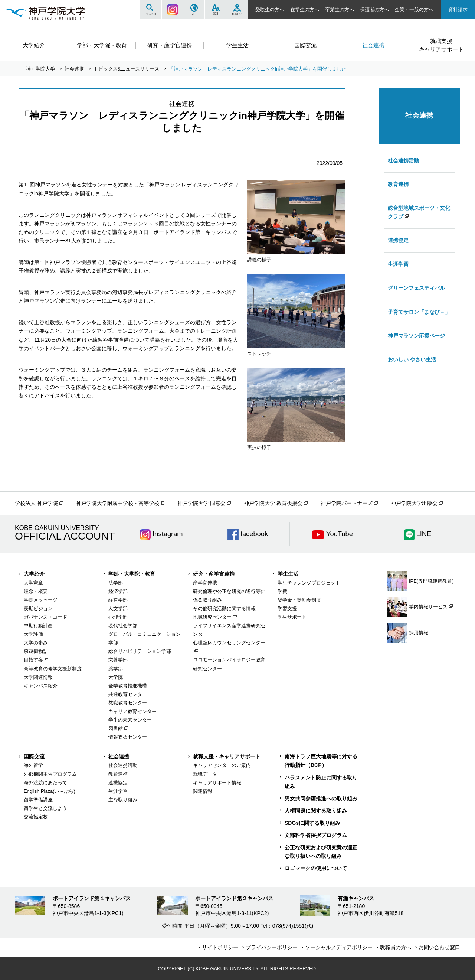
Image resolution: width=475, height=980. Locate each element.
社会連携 (74, 69)
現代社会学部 (123, 626)
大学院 (116, 677)
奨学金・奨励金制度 (299, 600)
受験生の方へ (270, 9)
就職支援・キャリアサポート (227, 756)
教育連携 (398, 184)
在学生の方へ (305, 9)
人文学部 (118, 608)
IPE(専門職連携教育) (420, 581)
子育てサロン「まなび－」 (419, 312)
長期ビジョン (38, 608)
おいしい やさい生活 (412, 359)
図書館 (116, 728)
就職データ (205, 774)
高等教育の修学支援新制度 (53, 669)
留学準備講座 (38, 800)
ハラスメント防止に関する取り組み (321, 782)
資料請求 (458, 9)
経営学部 (118, 600)
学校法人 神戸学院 (36, 503)
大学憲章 (33, 583)
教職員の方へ (396, 947)
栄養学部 (118, 660)
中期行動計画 (38, 626)
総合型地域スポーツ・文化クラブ (419, 212)
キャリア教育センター (132, 711)
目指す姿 (33, 660)
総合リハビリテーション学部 (140, 651)
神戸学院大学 (40, 69)
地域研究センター (212, 617)
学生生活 (288, 574)
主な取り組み (123, 800)
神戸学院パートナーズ (347, 503)
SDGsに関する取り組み (312, 823)
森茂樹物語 (36, 651)
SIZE (215, 10)
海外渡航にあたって (45, 783)
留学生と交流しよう (45, 808)
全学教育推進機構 (128, 686)
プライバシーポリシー (272, 947)
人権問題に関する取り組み (316, 811)
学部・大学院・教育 (132, 574)
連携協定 (398, 240)
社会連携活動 (403, 160)
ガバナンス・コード (45, 617)
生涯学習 (398, 264)
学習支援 (287, 608)
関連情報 (203, 791)
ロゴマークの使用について (316, 868)
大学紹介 (34, 574)
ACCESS (237, 10)
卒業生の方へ (340, 9)
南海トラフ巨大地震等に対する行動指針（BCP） (321, 761)
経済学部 (118, 591)
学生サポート (292, 617)
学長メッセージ (41, 600)
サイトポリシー (220, 947)
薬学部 (116, 669)
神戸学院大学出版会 (414, 503)
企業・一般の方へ (414, 9)
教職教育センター (128, 703)
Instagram (172, 10)
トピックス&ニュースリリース (127, 69)
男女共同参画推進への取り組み (321, 798)
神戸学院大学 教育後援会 (273, 503)
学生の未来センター (130, 720)
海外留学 (33, 765)
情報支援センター (128, 737)
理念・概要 (36, 591)
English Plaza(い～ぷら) (50, 791)
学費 (282, 591)
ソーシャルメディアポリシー (339, 947)
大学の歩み (36, 643)
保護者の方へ (374, 9)
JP (194, 10)
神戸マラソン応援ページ (416, 336)
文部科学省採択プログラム (316, 835)
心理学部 (118, 617)
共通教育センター (128, 694)
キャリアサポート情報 (217, 783)
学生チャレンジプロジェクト (309, 583)
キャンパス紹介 (41, 686)
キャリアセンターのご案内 (222, 765)
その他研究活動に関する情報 (224, 608)
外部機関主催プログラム (50, 774)
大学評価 (33, 634)
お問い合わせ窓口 (439, 947)
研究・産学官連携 (214, 574)
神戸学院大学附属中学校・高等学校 (118, 503)
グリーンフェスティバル (416, 288)
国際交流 (34, 756)
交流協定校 (36, 817)
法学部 (116, 583)
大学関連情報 (38, 677)
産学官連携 (205, 583)
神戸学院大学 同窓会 (202, 503)
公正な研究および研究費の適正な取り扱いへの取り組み (321, 852)
